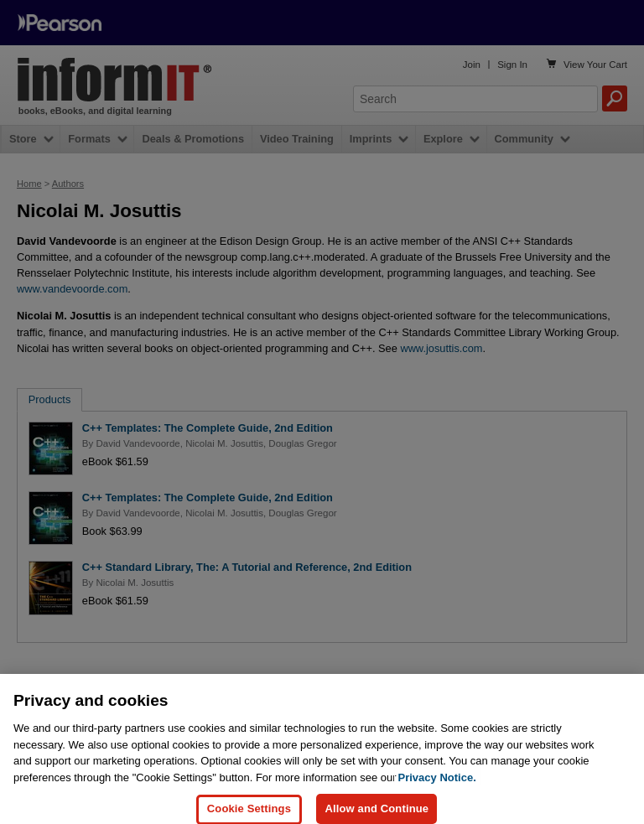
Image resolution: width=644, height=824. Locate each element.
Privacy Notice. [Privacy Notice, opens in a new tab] (437, 785)
